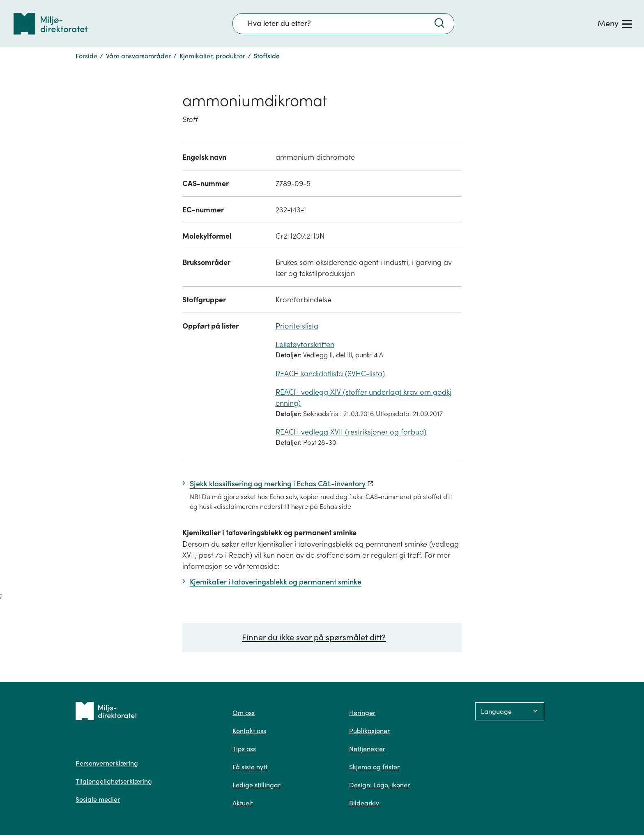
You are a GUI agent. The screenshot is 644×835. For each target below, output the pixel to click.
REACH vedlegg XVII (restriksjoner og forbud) (351, 432)
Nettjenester (367, 749)
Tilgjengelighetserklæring (114, 781)
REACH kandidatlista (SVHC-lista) (330, 374)
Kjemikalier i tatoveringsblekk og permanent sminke (269, 533)
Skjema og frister (374, 767)
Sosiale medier (98, 799)
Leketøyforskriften (305, 344)
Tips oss (244, 749)
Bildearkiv (364, 803)
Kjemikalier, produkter (212, 56)
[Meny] (615, 23)
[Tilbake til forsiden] (51, 24)
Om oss (244, 713)
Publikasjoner (369, 731)
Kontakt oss (249, 731)
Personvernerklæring (107, 763)
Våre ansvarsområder (138, 56)
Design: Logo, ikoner (379, 785)
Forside (86, 56)
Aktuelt (243, 803)
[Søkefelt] (343, 23)
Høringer (362, 713)
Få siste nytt (250, 767)
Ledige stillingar (256, 785)
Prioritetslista (297, 326)
